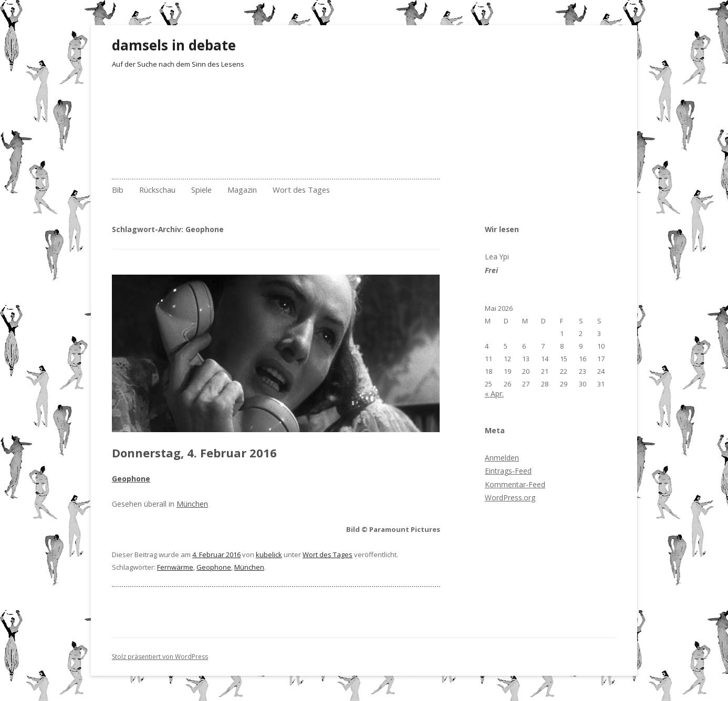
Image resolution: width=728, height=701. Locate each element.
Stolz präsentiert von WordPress (160, 657)
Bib (118, 190)
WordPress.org (510, 498)
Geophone (214, 567)
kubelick (269, 554)
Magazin (242, 190)
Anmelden (502, 458)
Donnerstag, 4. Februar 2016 (194, 453)
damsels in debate (174, 45)
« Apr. (494, 394)
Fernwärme (175, 567)
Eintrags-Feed (508, 471)
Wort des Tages (301, 190)
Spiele (201, 190)
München (192, 504)
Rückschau (157, 190)
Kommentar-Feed (515, 484)
